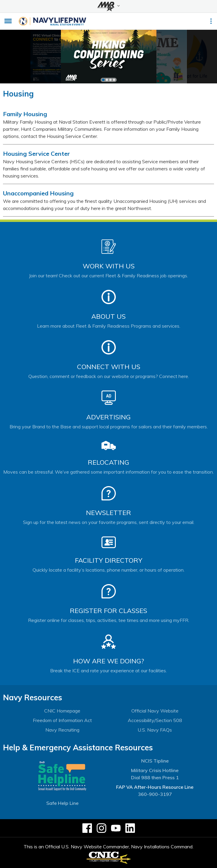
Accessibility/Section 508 (155, 720)
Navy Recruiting (62, 730)
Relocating (109, 462)
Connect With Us (109, 367)
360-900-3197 (155, 794)
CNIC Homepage (62, 711)
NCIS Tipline (155, 761)
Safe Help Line (62, 803)
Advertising (109, 417)
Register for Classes (109, 611)
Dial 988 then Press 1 (155, 777)
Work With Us (109, 266)
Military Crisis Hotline (155, 770)
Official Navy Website (155, 711)
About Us (109, 316)
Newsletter (109, 513)
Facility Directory (109, 560)
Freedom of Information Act (62, 720)
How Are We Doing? (109, 661)
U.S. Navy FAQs (155, 730)
